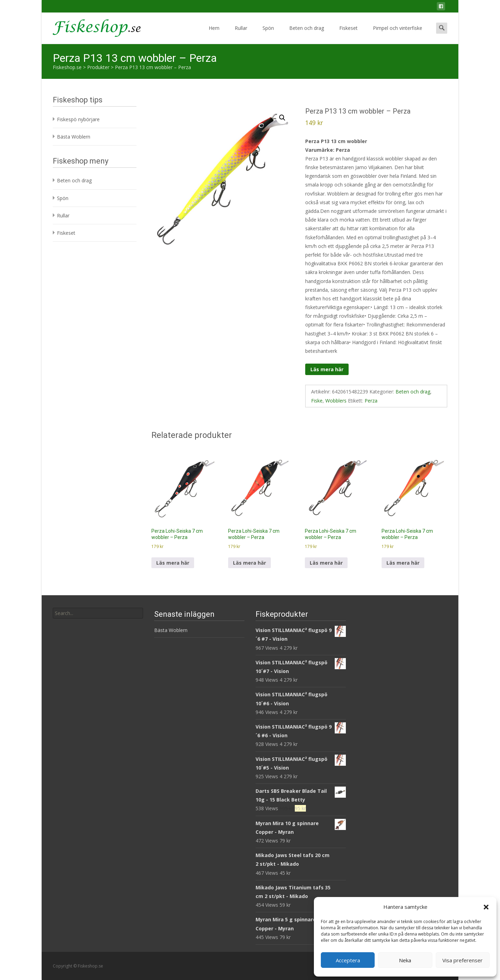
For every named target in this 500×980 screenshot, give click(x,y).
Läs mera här (327, 369)
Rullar (241, 34)
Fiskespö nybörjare (78, 119)
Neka (405, 960)
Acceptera (348, 960)
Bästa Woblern (74, 137)
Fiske (317, 401)
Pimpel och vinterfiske (398, 34)
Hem (214, 34)
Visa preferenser (462, 960)
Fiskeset (348, 34)
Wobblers (336, 401)
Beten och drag (307, 34)
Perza (371, 401)
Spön (268, 34)
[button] (486, 907)
